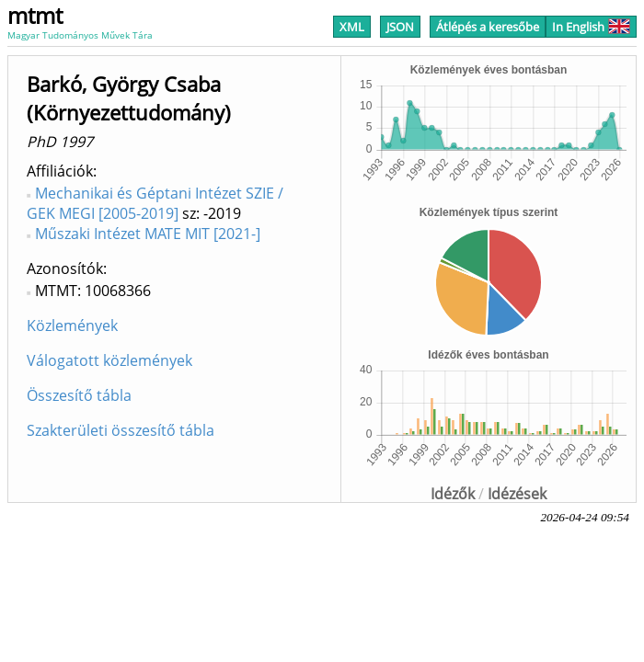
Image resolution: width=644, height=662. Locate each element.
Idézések (517, 494)
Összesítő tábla (79, 395)
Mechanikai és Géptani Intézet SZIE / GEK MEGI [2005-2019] (155, 203)
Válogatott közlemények (109, 360)
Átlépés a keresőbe (488, 27)
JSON (400, 27)
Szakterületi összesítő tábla (121, 430)
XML (352, 27)
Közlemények (72, 325)
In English (591, 27)
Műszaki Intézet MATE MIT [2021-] (148, 234)
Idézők (453, 494)
